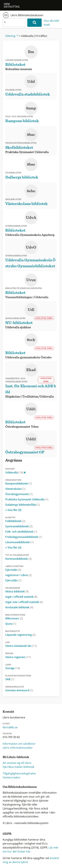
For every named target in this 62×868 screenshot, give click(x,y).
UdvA (31, 218)
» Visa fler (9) (13, 510)
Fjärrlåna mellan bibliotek (18, 767)
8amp (31, 108)
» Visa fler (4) (13, 547)
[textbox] (14, 23)
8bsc (31, 135)
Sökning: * (12, 36)
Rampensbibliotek (19, 484)
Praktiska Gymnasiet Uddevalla (27, 499)
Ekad (31, 370)
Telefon (7, 733)
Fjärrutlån (13, 580)
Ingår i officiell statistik (21, 597)
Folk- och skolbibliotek (21, 532)
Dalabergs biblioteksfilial (23, 505)
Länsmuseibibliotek (19, 542)
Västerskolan (15, 489)
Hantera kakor (12, 777)
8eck (31, 340)
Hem (7, 4)
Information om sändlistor (19, 744)
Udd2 (31, 439)
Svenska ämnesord (19, 690)
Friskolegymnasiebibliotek (24, 537)
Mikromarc (14, 618)
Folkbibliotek (15, 521)
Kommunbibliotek (18, 559)
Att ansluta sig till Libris (17, 763)
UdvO (31, 247)
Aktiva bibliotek (17, 591)
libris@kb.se (10, 727)
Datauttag (12, 7)
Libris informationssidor (18, 748)
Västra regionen (18, 657)
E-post (6, 724)
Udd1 (31, 409)
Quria (11, 624)
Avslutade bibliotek (19, 607)
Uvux (31, 280)
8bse (31, 164)
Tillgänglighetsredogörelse (19, 773)
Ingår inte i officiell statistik (24, 602)
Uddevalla (15, 472)
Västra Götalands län (21, 646)
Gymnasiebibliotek (19, 526)
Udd (31, 82)
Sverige (13, 668)
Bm (31, 52)
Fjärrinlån (13, 570)
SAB (10, 679)
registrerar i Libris (18, 575)
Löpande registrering (20, 635)
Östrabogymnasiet (19, 494)
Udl (31, 310)
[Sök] (34, 23)
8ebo (31, 191)
